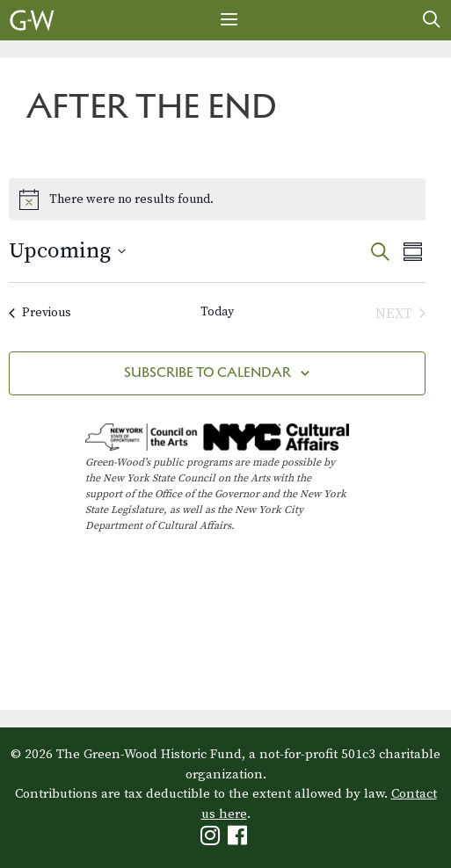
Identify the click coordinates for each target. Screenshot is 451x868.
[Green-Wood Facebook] (240, 839)
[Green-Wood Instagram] (212, 839)
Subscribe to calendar (207, 372)
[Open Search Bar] (432, 20)
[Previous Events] (40, 314)
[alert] (217, 199)
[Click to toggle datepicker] (67, 251)
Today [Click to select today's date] (217, 312)
